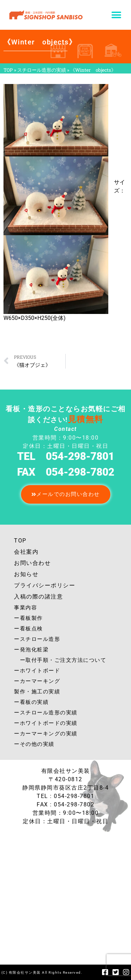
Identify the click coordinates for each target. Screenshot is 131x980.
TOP (8, 70)
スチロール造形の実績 (42, 70)
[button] (116, 15)
